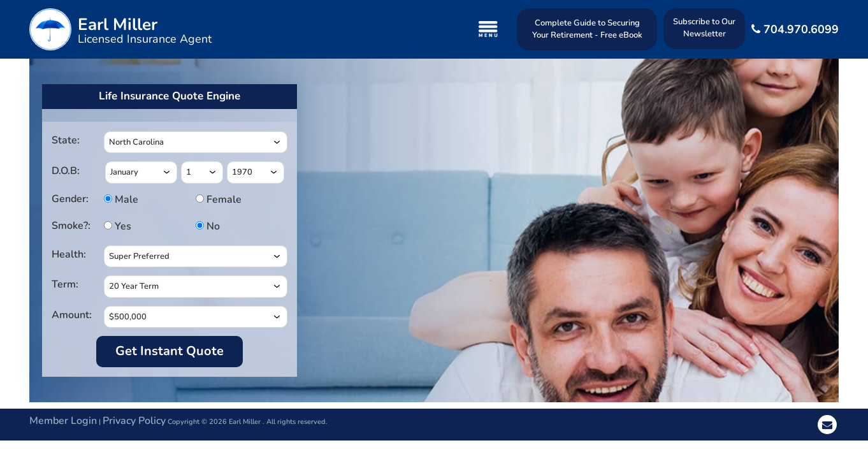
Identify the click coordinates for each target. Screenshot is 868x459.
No (212, 226)
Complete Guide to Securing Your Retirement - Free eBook (587, 29)
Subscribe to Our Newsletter (704, 28)
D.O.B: (66, 171)
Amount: (72, 315)
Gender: (70, 199)
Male (121, 200)
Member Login (63, 421)
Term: (65, 284)
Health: (69, 254)
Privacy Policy (134, 421)
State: (66, 140)
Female (213, 200)
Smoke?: (71, 226)
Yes (121, 226)
